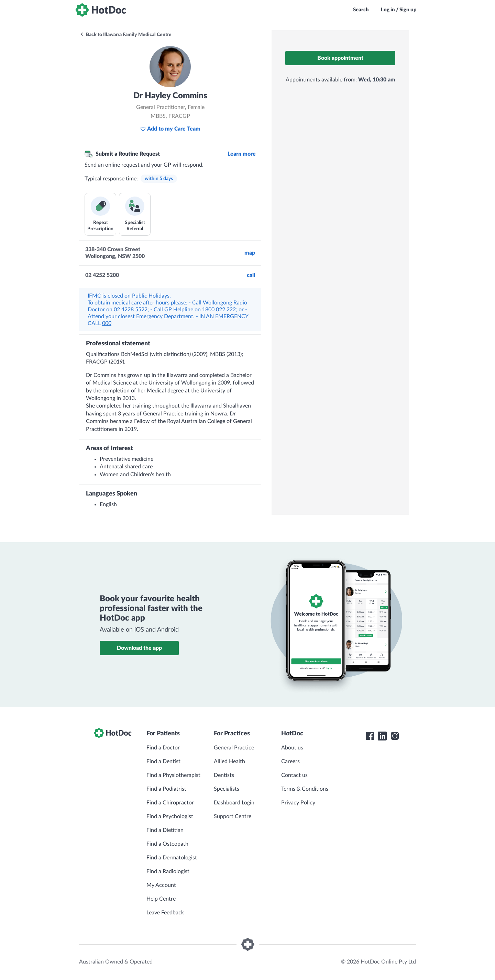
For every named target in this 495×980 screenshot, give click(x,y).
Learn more (242, 154)
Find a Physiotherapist (173, 775)
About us (292, 748)
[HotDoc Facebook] (370, 736)
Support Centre (233, 816)
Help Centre (161, 899)
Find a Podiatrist (166, 789)
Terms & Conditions (305, 789)
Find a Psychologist (170, 816)
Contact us (294, 775)
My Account (161, 885)
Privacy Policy (298, 803)
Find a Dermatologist (172, 858)
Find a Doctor (163, 748)
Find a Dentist (163, 761)
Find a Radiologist (168, 871)
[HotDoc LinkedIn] (382, 736)
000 (107, 323)
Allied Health (229, 761)
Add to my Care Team (170, 129)
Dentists (224, 775)
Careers (290, 761)
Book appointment (340, 58)
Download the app (139, 648)
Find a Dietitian (165, 830)
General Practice (234, 748)
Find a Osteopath (167, 844)
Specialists (227, 789)
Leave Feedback (165, 913)
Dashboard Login (234, 803)
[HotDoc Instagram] (395, 736)
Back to (126, 35)
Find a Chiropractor (170, 803)
